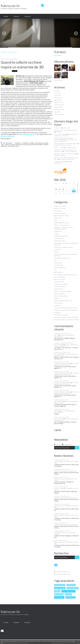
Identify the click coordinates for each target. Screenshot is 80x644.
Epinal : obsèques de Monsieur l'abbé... (65, 144)
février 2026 (58, 98)
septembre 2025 (59, 109)
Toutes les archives (59, 115)
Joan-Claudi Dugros (60, 277)
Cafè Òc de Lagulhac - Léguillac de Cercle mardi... (66, 489)
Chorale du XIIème (60, 162)
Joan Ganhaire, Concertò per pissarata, (66, 275)
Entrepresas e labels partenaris (64, 247)
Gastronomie (58, 263)
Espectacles (58, 249)
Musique (57, 298)
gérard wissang (16, 145)
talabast (57, 591)
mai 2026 (57, 91)
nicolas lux (8, 145)
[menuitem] (6, 16)
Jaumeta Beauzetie (60, 268)
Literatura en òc (59, 289)
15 (74, 189)
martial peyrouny (60, 585)
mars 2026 (57, 95)
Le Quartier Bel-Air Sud (67, 159)
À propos (27, 16)
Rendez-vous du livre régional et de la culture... (65, 480)
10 (56, 189)
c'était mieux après (13, 146)
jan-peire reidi (59, 594)
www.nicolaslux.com (8, 136)
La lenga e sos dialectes (61, 284)
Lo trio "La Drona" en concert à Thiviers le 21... (66, 345)
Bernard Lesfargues (60, 213)
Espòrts (57, 252)
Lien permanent (6, 143)
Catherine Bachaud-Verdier (62, 363)
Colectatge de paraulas (42, 143)
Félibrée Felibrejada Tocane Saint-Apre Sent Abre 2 (66, 255)
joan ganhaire (59, 597)
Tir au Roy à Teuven (60, 134)
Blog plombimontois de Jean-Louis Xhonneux (65, 140)
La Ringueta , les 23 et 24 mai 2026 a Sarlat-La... (65, 533)
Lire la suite (58, 55)
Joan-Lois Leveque (60, 279)
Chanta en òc (58, 231)
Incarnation (67, 128)
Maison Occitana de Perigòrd (63, 291)
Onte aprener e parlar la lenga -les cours (66, 308)
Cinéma (56, 234)
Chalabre (59, 132)
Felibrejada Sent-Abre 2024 (62, 258)
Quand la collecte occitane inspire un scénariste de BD (22, 65)
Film (55, 260)
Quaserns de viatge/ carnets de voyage (66, 317)
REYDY (56, 335)
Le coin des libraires (60, 287)
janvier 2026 (58, 100)
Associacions (58, 211)
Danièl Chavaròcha (60, 241)
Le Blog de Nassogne (71, 151)
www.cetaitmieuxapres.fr (27, 134)
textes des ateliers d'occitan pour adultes (66, 320)
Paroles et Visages (60, 155)
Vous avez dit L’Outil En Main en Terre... (66, 130)
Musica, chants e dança (61, 296)
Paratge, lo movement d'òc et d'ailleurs (66, 310)
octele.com (57, 305)
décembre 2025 (59, 102)
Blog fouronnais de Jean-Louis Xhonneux (66, 135)
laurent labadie (60, 588)
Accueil (6, 16)
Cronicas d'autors (59, 238)
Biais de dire (58, 218)
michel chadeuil (71, 597)
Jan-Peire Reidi (58, 265)
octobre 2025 (58, 107)
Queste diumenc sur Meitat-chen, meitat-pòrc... (66, 462)
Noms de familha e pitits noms (63, 301)
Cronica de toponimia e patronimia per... (64, 336)
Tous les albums (58, 80)
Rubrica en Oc (10, 6)
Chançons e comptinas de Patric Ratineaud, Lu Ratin (64, 228)
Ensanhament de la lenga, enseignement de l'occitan (66, 244)
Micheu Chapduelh (59, 294)
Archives (16, 16)
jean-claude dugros (68, 591)
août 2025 (57, 112)
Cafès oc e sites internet (61, 225)
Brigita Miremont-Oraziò (61, 223)
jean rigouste (71, 585)
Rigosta (56, 411)
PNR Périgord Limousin (61, 315)
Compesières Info (71, 147)
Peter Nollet (58, 354)
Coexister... (57, 128)
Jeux (55, 270)
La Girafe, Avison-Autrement (63, 145)
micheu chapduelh (73, 588)
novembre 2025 (59, 105)
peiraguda (68, 594)
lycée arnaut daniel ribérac (35, 145)
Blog (55, 220)
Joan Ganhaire (58, 272)
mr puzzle (24, 145)
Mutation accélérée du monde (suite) (65, 154)
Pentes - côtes (59, 147)
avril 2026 (57, 93)
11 (60, 189)
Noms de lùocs (59, 303)
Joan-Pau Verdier (59, 282)
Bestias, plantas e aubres (62, 216)
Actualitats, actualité (28, 143)
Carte (58, 430)
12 (63, 189)
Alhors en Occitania (60, 209)
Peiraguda (57, 312)
